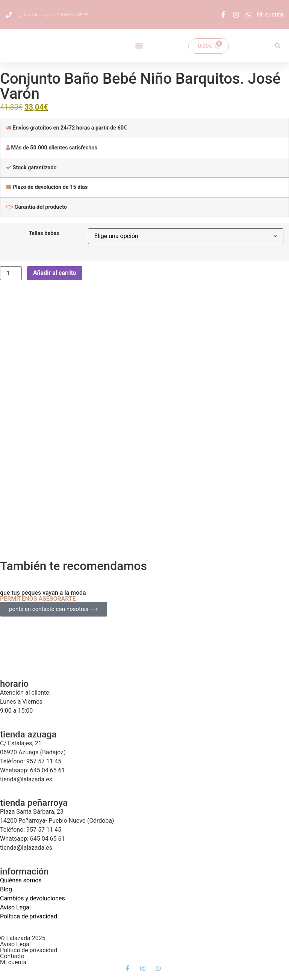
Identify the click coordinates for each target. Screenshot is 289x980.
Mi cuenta (13, 962)
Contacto (12, 956)
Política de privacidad (29, 916)
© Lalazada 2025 (23, 938)
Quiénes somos (21, 880)
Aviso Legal (15, 907)
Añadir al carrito (55, 273)
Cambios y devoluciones (33, 898)
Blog (6, 889)
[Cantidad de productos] (11, 273)
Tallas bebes (44, 234)
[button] (139, 46)
